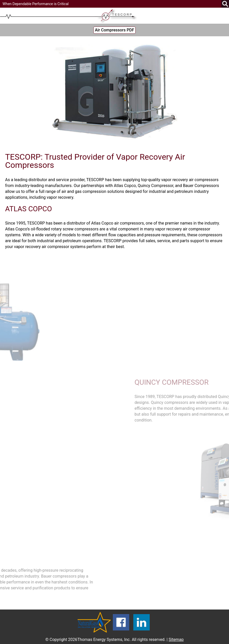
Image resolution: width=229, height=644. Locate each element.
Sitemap (176, 640)
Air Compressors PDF (115, 30)
